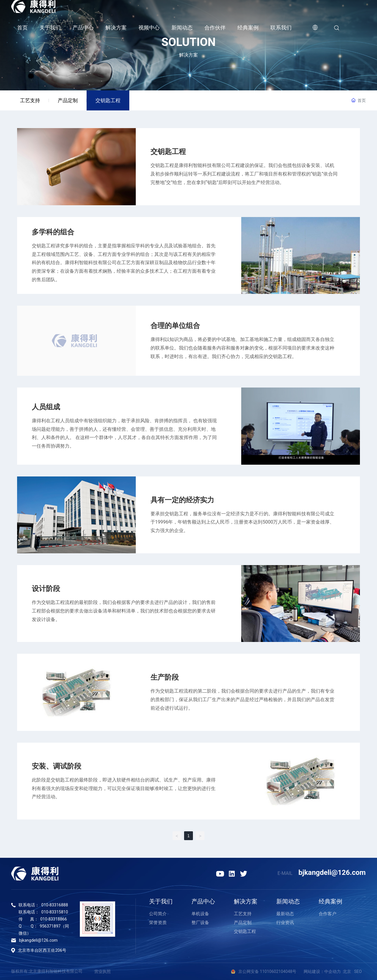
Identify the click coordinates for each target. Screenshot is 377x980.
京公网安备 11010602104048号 (271, 971)
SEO (358, 971)
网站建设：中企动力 (322, 971)
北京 (347, 971)
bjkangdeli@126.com (332, 873)
